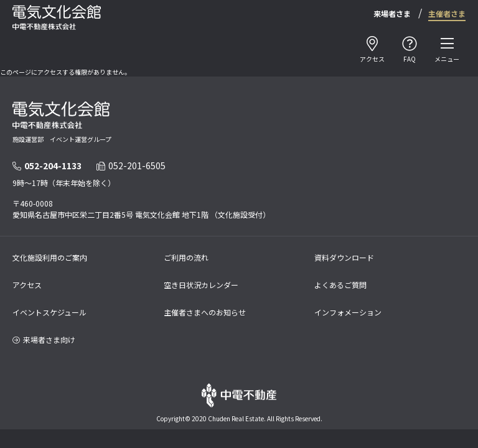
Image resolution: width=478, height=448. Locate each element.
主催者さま (447, 13)
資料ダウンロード (344, 257)
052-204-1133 (47, 166)
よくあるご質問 (340, 285)
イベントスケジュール (49, 312)
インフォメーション (348, 312)
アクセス (27, 285)
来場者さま (392, 13)
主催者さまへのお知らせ (205, 312)
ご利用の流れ (186, 257)
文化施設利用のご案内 (50, 257)
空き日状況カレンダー (201, 285)
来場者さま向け (44, 339)
